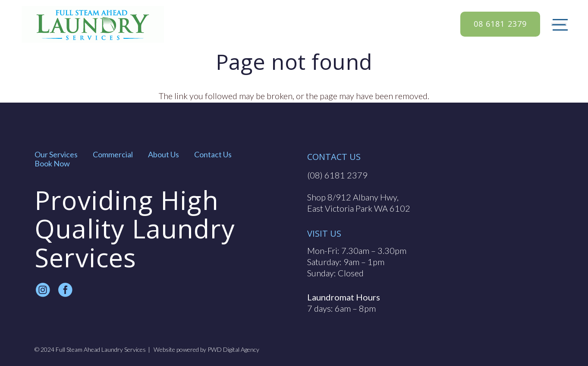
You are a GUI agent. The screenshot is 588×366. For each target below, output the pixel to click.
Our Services (56, 154)
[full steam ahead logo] (93, 24)
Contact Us (213, 154)
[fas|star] (43, 290)
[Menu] (559, 24)
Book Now (52, 163)
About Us (164, 154)
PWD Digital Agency (233, 350)
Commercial (113, 154)
